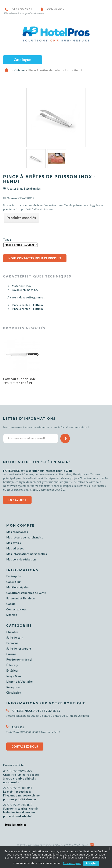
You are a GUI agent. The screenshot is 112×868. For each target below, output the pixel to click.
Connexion (56, 9)
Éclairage (12, 665)
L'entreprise (14, 576)
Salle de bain (15, 638)
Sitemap (12, 615)
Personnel (13, 643)
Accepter (91, 863)
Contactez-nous (17, 609)
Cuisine (11, 654)
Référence (10, 199)
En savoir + (17, 500)
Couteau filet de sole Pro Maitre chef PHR (19, 381)
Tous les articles (16, 825)
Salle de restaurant (19, 649)
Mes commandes (17, 532)
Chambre (12, 632)
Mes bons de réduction (21, 559)
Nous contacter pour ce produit (35, 258)
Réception (13, 687)
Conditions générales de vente (26, 593)
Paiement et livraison (20, 598)
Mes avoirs (14, 543)
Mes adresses (15, 548)
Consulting (13, 582)
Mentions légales (18, 587)
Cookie (11, 604)
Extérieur (12, 671)
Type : (7, 240)
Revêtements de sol (19, 660)
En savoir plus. (72, 863)
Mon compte (20, 525)
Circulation (14, 693)
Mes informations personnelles (27, 554)
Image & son (14, 676)
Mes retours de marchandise (25, 537)
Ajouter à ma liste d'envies (24, 189)
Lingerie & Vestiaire (19, 682)
